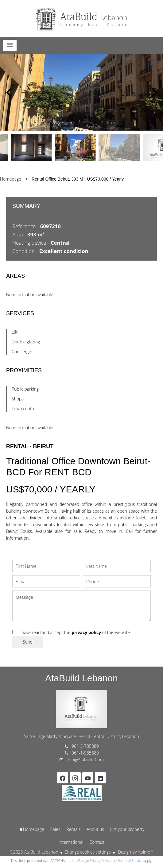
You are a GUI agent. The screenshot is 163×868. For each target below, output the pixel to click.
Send (28, 642)
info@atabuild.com (85, 760)
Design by (135, 852)
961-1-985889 (85, 753)
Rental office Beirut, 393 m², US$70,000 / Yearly (78, 179)
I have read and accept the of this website (75, 632)
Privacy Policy (100, 860)
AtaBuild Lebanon (81, 678)
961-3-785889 (85, 746)
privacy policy (86, 632)
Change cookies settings (88, 852)
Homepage (82, 18)
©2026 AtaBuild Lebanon (34, 852)
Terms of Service (130, 860)
